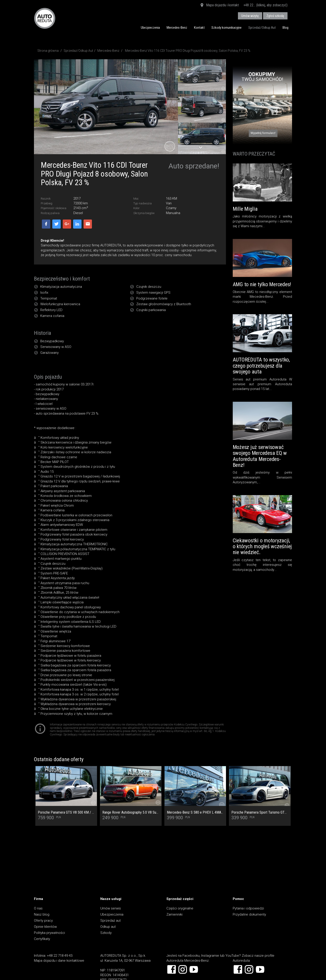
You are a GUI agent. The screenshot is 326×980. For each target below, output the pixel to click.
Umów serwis (111, 908)
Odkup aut (108, 927)
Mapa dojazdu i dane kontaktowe (59, 961)
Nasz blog (42, 914)
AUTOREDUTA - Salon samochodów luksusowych (45, 18)
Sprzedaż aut (110, 921)
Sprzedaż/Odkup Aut (262, 28)
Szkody (106, 933)
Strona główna (48, 51)
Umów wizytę (250, 16)
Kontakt (199, 28)
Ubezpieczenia (150, 28)
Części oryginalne (180, 908)
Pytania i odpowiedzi (248, 908)
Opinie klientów (45, 927)
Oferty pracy (43, 921)
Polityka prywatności (49, 933)
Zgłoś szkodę (275, 16)
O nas (38, 908)
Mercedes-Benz (177, 28)
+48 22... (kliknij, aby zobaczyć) (265, 5)
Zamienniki (174, 914)
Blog (285, 28)
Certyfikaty (42, 939)
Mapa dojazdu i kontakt (219, 5)
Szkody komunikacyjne (227, 28)
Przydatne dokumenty (249, 914)
